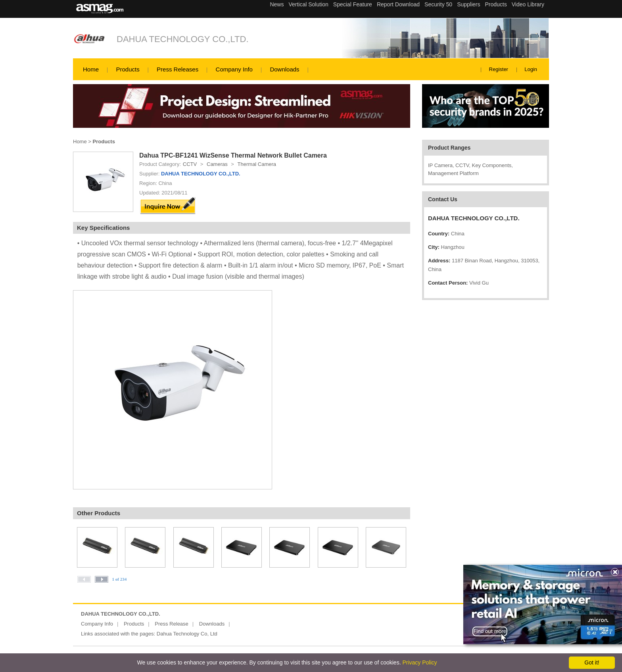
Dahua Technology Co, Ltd (187, 634)
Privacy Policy (419, 662)
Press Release (172, 624)
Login (531, 69)
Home (91, 69)
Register (499, 69)
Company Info (234, 69)
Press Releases (178, 69)
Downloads (284, 69)
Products (128, 69)
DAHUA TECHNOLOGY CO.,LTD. (183, 39)
